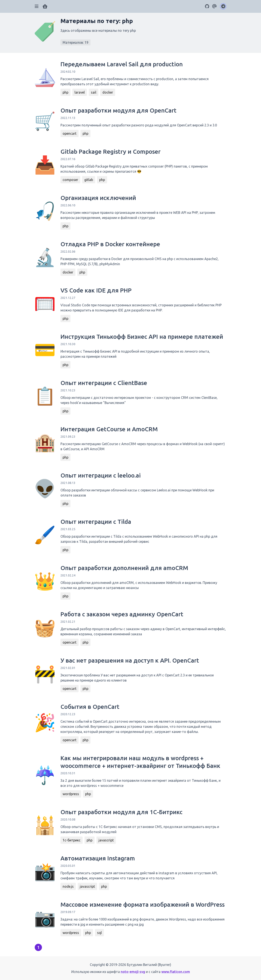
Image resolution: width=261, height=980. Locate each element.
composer (70, 180)
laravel (80, 92)
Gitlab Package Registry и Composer (110, 151)
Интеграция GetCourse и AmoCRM (109, 429)
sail (94, 92)
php (65, 92)
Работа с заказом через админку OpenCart (122, 614)
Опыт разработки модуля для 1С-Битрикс (121, 812)
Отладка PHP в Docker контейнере (110, 244)
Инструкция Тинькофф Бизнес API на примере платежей (142, 337)
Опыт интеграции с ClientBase (104, 383)
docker (108, 92)
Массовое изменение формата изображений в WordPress (143, 904)
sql (99, 933)
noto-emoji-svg (133, 972)
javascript (106, 840)
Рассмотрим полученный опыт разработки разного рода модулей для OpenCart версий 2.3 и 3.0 (139, 125)
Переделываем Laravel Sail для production (122, 64)
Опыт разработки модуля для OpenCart (118, 110)
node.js (68, 886)
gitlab (89, 180)
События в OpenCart (90, 707)
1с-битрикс (72, 840)
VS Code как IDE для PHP (96, 290)
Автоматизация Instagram (98, 858)
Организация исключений (98, 198)
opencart (70, 133)
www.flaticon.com (176, 972)
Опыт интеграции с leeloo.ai (101, 475)
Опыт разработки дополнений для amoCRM (124, 568)
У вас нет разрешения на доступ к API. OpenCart (130, 660)
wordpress (71, 794)
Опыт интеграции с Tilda (96, 522)
